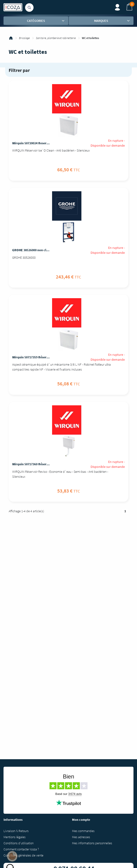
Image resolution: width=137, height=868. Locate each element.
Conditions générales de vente (23, 855)
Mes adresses (81, 837)
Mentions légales (15, 837)
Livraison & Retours (16, 831)
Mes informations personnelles (92, 843)
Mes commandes (83, 831)
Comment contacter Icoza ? (21, 849)
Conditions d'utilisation (19, 843)
